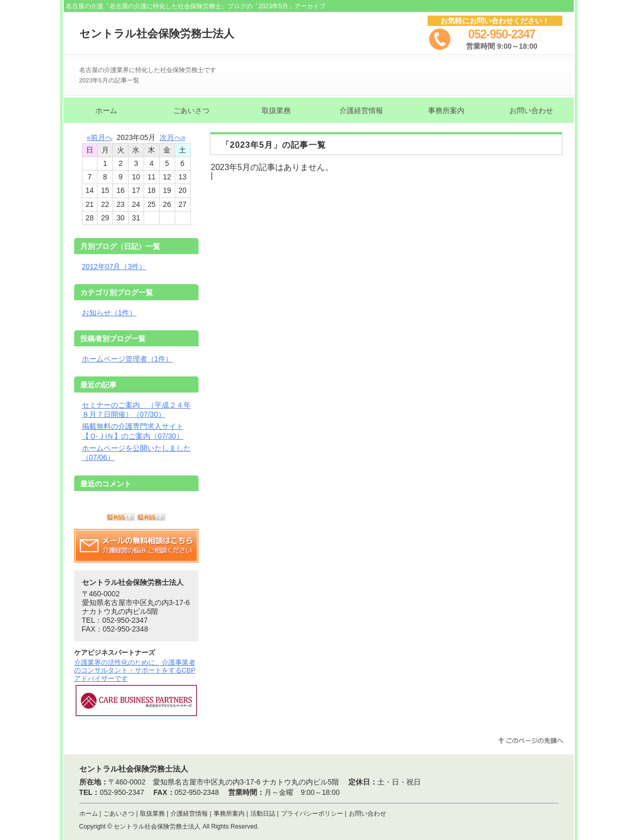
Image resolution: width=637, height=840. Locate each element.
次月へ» (173, 137)
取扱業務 (152, 814)
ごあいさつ (119, 814)
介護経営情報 (189, 814)
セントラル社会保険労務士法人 (157, 33)
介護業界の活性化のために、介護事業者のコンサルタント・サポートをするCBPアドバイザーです (135, 670)
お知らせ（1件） (109, 313)
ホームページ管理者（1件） (128, 359)
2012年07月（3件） (114, 267)
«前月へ (100, 137)
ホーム (89, 814)
